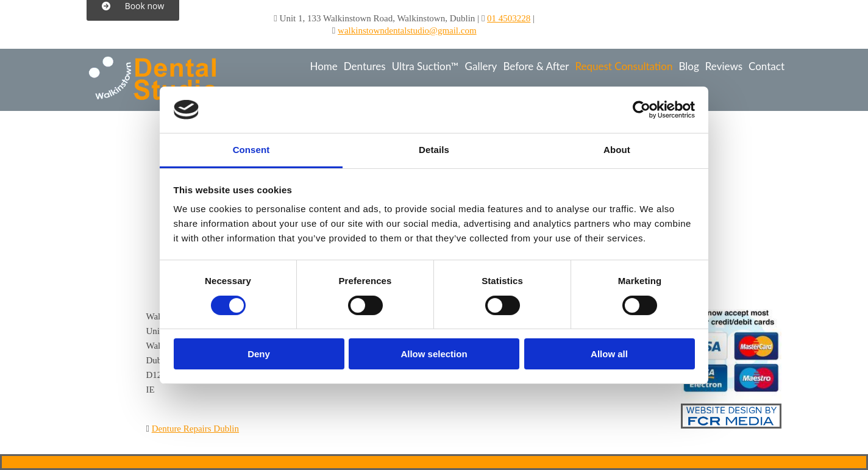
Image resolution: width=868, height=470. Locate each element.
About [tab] (617, 150)
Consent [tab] (251, 150)
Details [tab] (434, 150)
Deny (259, 354)
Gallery (481, 66)
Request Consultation (624, 66)
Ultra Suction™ (425, 66)
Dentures (365, 66)
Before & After (536, 66)
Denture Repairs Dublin (195, 429)
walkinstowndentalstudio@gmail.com (407, 30)
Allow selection (434, 354)
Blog (688, 66)
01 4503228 (509, 18)
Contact (767, 66)
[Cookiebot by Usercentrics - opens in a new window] (642, 110)
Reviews (724, 66)
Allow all (609, 354)
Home (323, 66)
